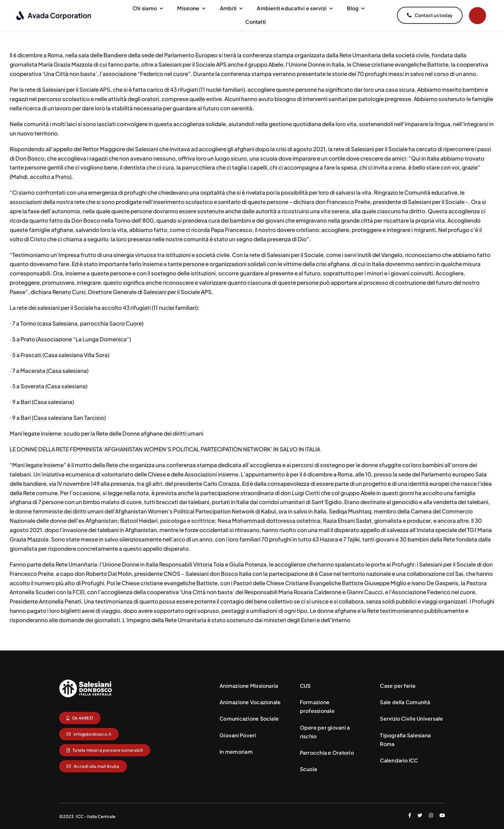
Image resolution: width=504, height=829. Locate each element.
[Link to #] (477, 16)
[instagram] (431, 815)
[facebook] (410, 815)
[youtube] (442, 815)
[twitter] (420, 815)
